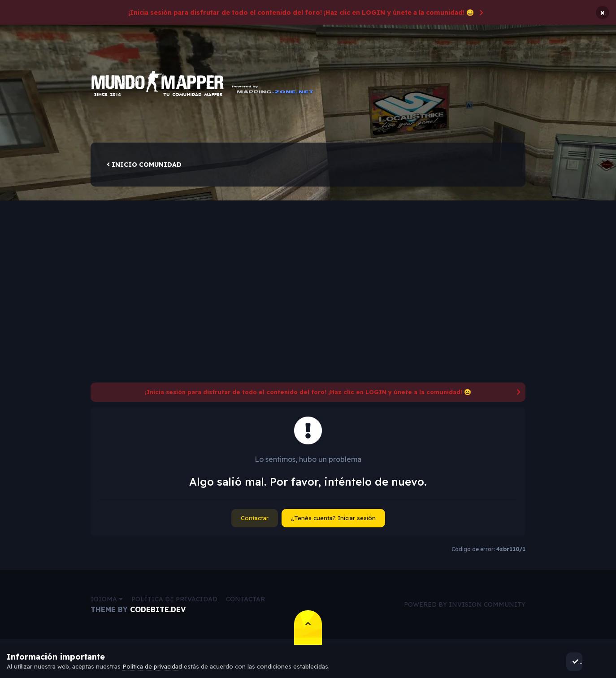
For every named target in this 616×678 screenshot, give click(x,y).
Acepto (585, 661)
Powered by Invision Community (465, 608)
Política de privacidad (174, 602)
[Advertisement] (308, 257)
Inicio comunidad (144, 168)
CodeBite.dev (158, 613)
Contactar (255, 521)
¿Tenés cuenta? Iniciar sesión (333, 521)
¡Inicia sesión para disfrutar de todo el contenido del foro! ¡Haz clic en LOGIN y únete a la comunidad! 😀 (301, 13)
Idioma (107, 602)
